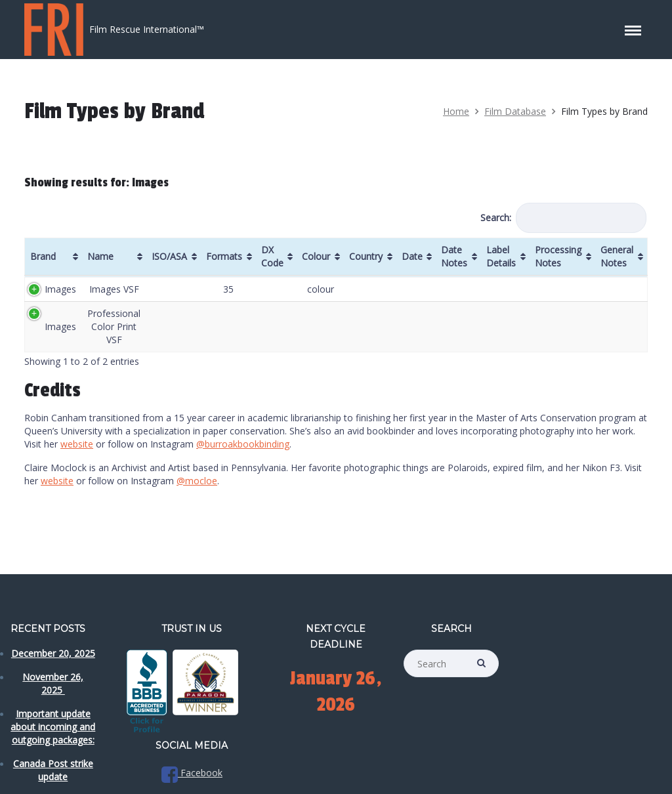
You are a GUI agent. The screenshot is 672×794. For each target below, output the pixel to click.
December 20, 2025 (53, 653)
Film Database (515, 111)
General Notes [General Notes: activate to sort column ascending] (617, 256)
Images (60, 289)
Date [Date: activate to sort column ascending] (412, 256)
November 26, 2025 (53, 683)
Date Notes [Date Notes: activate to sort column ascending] (454, 256)
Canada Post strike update (53, 770)
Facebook (192, 773)
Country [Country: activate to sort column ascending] (366, 256)
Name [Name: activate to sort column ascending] (100, 256)
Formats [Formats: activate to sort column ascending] (224, 256)
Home (456, 111)
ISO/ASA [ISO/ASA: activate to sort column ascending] (169, 256)
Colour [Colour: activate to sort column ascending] (316, 256)
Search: (563, 218)
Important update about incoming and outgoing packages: (53, 727)
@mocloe (197, 481)
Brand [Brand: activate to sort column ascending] (43, 256)
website (77, 444)
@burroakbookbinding (243, 444)
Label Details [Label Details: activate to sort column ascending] (501, 256)
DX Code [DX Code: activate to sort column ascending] (272, 256)
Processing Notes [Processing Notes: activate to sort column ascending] (558, 256)
